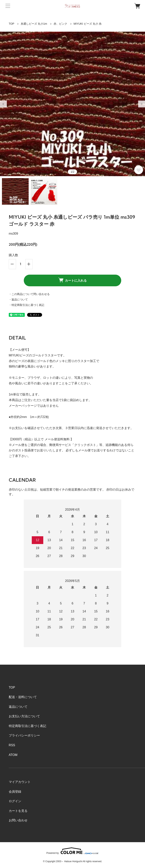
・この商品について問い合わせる (29, 294)
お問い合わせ (18, 820)
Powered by (72, 851)
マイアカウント (20, 782)
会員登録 (15, 792)
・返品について (18, 299)
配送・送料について (23, 697)
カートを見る (18, 811)
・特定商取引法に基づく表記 (27, 305)
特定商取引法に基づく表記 (27, 726)
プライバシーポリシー (24, 735)
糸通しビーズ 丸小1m (34, 24)
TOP (12, 24)
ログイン (15, 801)
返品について (18, 707)
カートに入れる (72, 280)
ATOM (13, 755)
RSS (12, 745)
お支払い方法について (24, 716)
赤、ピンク (60, 24)
